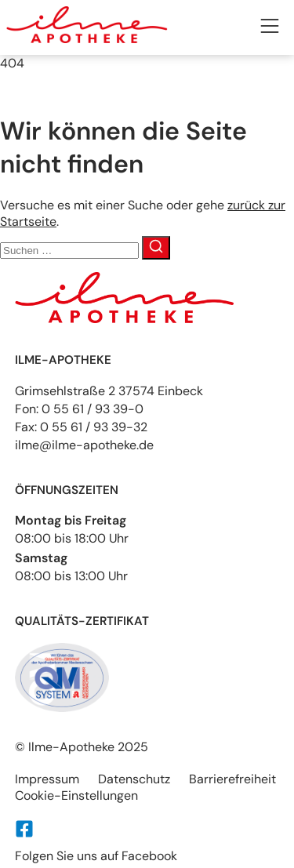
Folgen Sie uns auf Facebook (96, 856)
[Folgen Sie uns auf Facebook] (24, 829)
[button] (270, 28)
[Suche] (156, 248)
